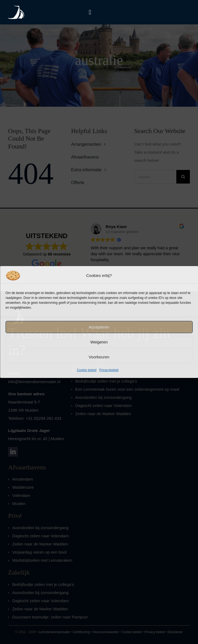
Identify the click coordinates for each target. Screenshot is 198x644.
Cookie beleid (87, 370)
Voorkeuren (99, 357)
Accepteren (99, 327)
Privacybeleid (109, 370)
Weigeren (99, 342)
